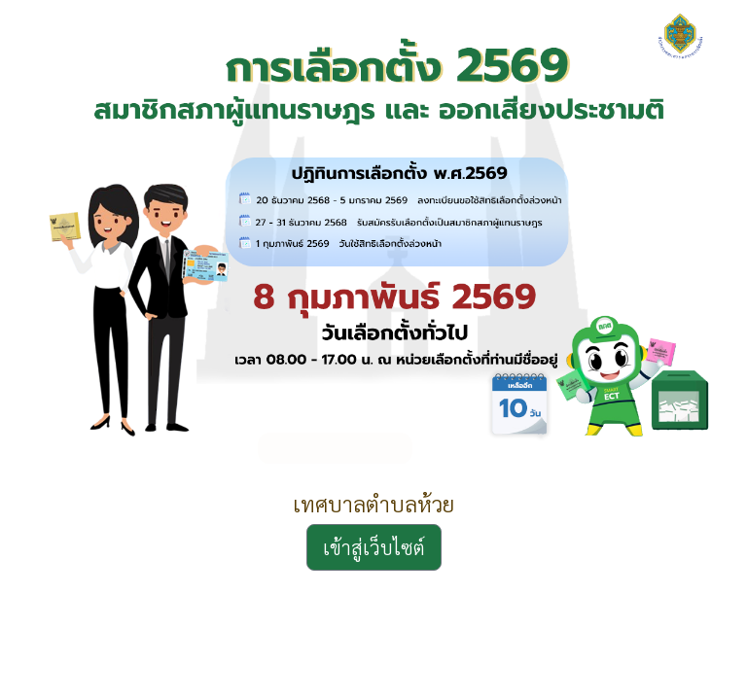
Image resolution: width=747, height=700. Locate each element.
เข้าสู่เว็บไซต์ (374, 547)
